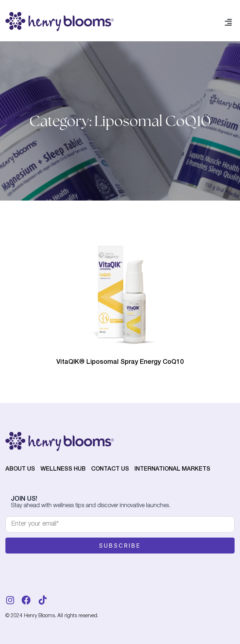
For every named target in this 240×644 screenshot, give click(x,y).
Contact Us (110, 470)
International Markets (172, 470)
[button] (228, 23)
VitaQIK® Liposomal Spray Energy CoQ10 (120, 362)
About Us (20, 470)
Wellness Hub (63, 470)
